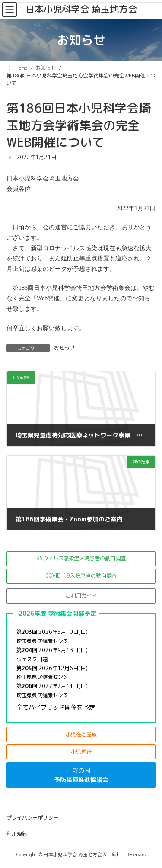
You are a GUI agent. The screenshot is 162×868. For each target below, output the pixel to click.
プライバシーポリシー (32, 818)
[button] (81, 559)
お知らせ (64, 348)
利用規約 (17, 834)
